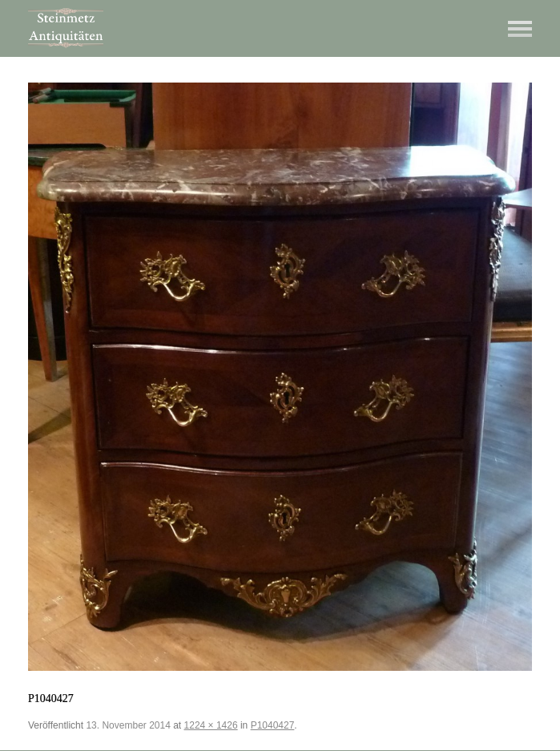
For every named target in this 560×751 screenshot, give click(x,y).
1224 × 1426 (211, 725)
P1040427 (273, 725)
